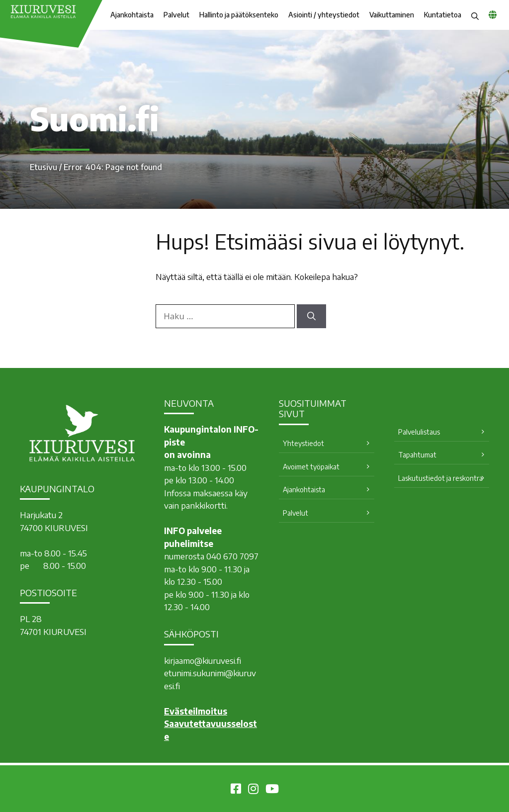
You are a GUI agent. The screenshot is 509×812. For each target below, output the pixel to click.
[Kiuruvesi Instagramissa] (253, 790)
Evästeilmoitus (196, 711)
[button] (475, 15)
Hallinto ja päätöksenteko (239, 15)
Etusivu (43, 167)
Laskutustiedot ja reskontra (440, 478)
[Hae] (311, 316)
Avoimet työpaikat (311, 467)
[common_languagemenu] (493, 14)
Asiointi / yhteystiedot (324, 15)
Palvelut (176, 15)
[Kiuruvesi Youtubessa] (272, 790)
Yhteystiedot (303, 443)
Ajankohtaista (132, 15)
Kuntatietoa (443, 15)
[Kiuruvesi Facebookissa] (236, 790)
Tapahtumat (417, 455)
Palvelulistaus (419, 432)
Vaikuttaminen (392, 15)
